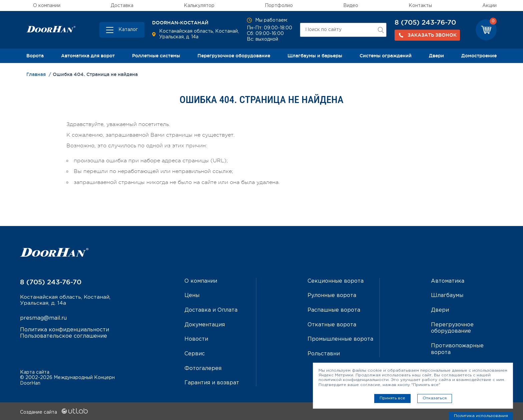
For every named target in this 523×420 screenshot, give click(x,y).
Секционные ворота (336, 281)
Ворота (35, 56)
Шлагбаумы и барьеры (315, 56)
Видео (351, 6)
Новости (196, 338)
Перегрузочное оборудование (234, 56)
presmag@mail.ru (43, 318)
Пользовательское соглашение (64, 336)
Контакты (420, 6)
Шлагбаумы (447, 295)
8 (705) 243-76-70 (425, 22)
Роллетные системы (156, 56)
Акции (489, 6)
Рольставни (324, 353)
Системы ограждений (386, 56)
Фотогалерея (203, 367)
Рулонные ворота (332, 295)
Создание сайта (54, 411)
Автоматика (448, 281)
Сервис (195, 353)
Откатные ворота (332, 324)
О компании (47, 6)
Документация (205, 324)
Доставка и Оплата (211, 310)
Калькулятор (199, 6)
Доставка (122, 6)
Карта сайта (35, 371)
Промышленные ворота (340, 338)
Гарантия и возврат (212, 382)
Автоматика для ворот (88, 56)
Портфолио (279, 6)
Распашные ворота (334, 310)
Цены (192, 295)
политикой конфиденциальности (354, 380)
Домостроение (479, 56)
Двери (436, 56)
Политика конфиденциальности (65, 330)
